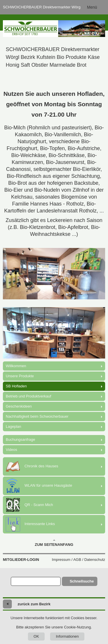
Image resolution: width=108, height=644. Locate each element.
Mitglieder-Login (21, 560)
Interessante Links (30, 524)
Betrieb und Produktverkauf (29, 396)
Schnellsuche (82, 581)
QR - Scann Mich (29, 505)
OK (36, 636)
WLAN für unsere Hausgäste (39, 486)
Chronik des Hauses (32, 466)
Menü (92, 7)
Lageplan (14, 426)
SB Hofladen (16, 386)
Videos (12, 450)
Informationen (67, 636)
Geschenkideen (19, 406)
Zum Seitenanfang (54, 543)
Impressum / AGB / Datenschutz (78, 560)
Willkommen (16, 366)
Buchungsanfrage (20, 439)
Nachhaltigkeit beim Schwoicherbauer (37, 416)
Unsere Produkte (20, 376)
